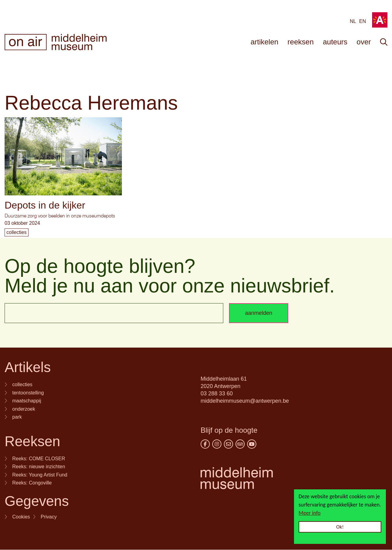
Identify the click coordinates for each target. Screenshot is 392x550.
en (363, 21)
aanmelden (259, 313)
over (364, 42)
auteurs (335, 42)
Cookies (21, 517)
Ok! (340, 527)
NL (353, 21)
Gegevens (37, 501)
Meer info (310, 513)
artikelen (264, 42)
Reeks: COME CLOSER (39, 459)
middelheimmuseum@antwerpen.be (245, 401)
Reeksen (32, 441)
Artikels (28, 367)
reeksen (301, 42)
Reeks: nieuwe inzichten (39, 467)
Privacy (49, 517)
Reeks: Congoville (32, 483)
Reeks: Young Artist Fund (40, 475)
